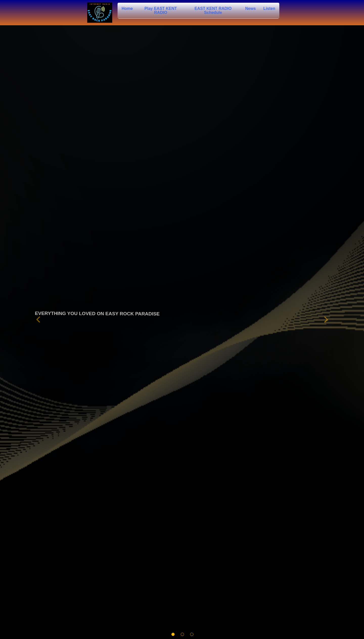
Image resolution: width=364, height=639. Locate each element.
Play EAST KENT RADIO (161, 10)
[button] (38, 319)
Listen (269, 8)
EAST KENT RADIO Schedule (213, 10)
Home (127, 8)
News (251, 8)
